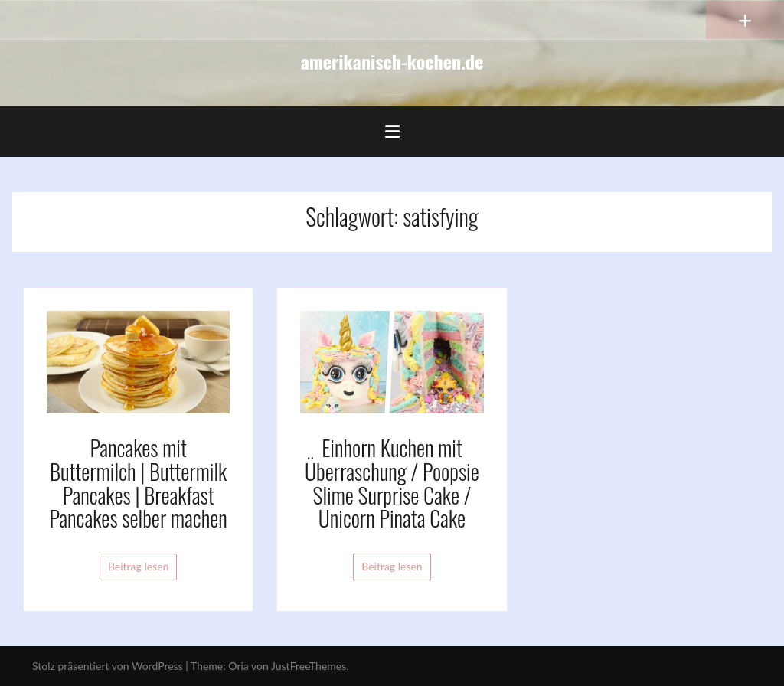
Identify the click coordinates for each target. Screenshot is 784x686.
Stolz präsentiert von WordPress (108, 666)
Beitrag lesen (139, 566)
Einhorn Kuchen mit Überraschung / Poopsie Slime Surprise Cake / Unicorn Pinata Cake (392, 483)
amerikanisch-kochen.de (392, 61)
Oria (238, 666)
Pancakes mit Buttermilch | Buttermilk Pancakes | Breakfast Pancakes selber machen (139, 483)
